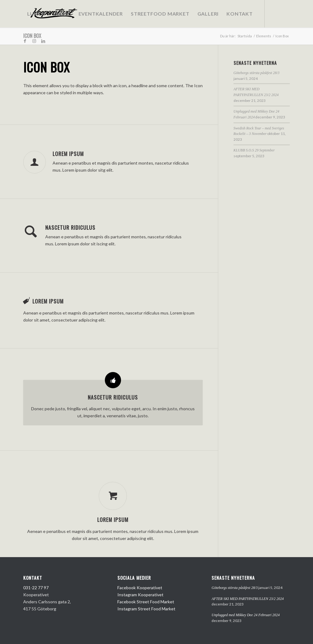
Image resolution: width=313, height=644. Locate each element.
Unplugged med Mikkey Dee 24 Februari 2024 (246, 615)
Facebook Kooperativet (140, 588)
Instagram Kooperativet (140, 595)
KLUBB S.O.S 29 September (254, 150)
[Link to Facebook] (25, 41)
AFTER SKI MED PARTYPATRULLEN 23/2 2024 (248, 599)
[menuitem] (36, 14)
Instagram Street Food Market (146, 609)
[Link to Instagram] (34, 41)
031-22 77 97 (36, 588)
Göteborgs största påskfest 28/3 (257, 73)
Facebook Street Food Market (146, 602)
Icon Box (32, 36)
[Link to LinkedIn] (43, 41)
